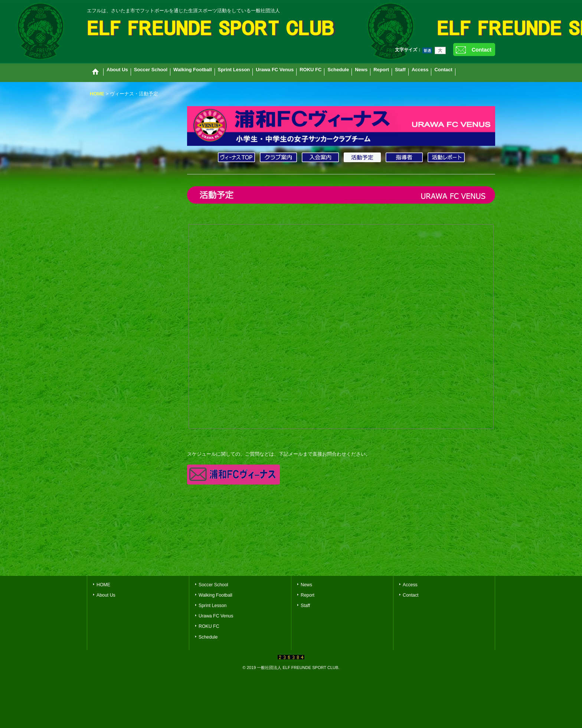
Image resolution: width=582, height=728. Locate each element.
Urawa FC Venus (216, 616)
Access (410, 585)
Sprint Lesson (212, 606)
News (306, 585)
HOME (103, 585)
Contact (482, 50)
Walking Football (215, 595)
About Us (106, 595)
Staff (305, 606)
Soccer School (213, 585)
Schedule (208, 637)
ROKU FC (209, 626)
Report (308, 595)
